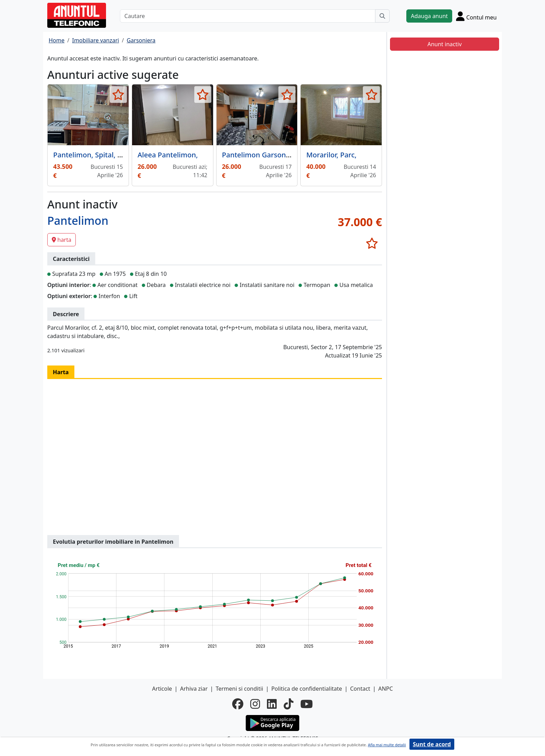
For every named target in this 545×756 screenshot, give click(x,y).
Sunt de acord (432, 744)
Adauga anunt (429, 16)
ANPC (385, 689)
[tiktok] (288, 704)
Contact (360, 689)
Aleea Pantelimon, (168, 155)
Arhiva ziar (194, 689)
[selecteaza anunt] (118, 94)
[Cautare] (248, 16)
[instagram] (255, 704)
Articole (162, 689)
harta (62, 240)
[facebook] (238, 704)
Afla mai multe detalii (387, 745)
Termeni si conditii (239, 689)
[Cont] (476, 16)
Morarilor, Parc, (331, 155)
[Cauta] (382, 16)
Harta (61, 372)
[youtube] (307, 704)
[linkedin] (272, 704)
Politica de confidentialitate (307, 689)
